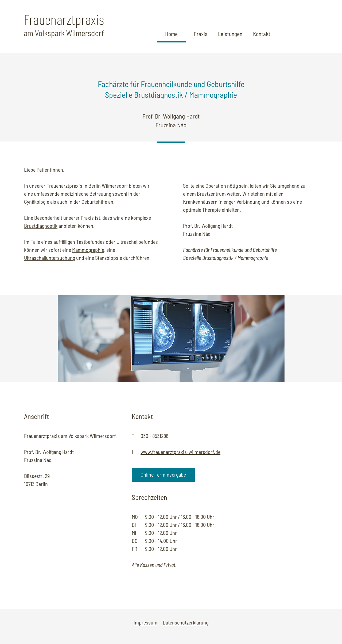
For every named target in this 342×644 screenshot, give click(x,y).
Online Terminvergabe (163, 474)
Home (171, 34)
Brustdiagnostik (41, 226)
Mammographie (88, 250)
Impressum (145, 622)
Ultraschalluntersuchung (50, 258)
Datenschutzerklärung (186, 622)
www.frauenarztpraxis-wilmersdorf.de (180, 452)
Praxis (201, 34)
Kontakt (262, 34)
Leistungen (230, 34)
